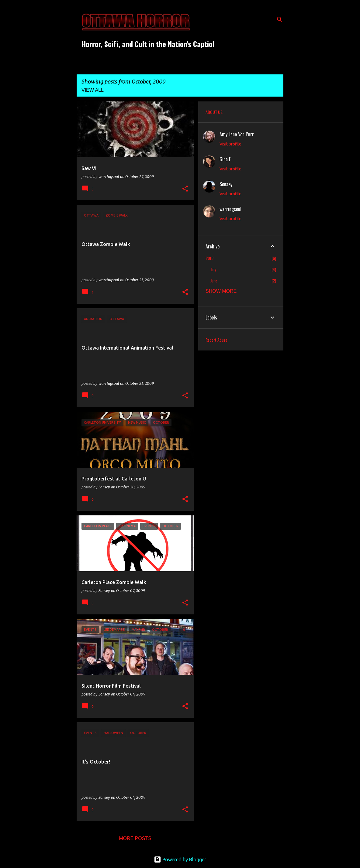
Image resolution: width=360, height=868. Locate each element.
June (214, 280)
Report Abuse (216, 340)
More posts (135, 838)
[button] (185, 189)
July (213, 269)
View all (93, 90)
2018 (209, 258)
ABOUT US (214, 112)
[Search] (280, 19)
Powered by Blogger (180, 859)
